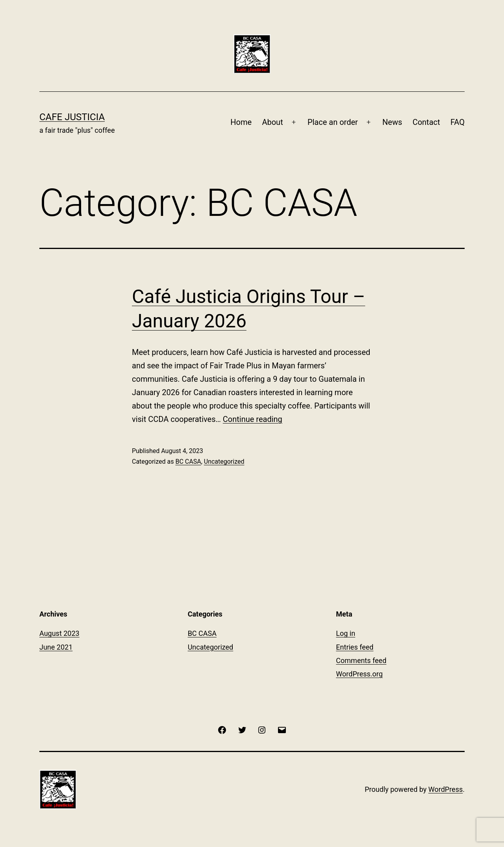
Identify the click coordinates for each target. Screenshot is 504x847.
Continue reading (253, 419)
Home (241, 122)
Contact (426, 122)
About (272, 122)
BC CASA (188, 462)
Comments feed (361, 660)
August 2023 (59, 633)
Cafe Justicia (72, 117)
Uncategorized (224, 462)
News (392, 122)
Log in (346, 633)
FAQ (458, 122)
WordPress (446, 789)
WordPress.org (359, 674)
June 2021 (56, 647)
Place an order (333, 122)
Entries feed (355, 647)
